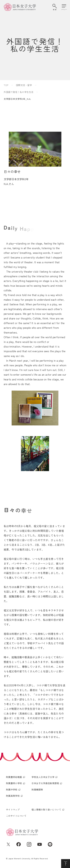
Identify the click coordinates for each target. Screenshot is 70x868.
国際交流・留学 (24, 85)
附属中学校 (12, 790)
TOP (6, 85)
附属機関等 (37, 790)
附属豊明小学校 (14, 783)
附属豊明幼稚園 (14, 777)
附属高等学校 (13, 796)
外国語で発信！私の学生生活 (19, 92)
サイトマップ (13, 810)
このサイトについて (16, 816)
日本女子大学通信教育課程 (45, 783)
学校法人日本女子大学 (43, 777)
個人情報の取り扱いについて (46, 810)
